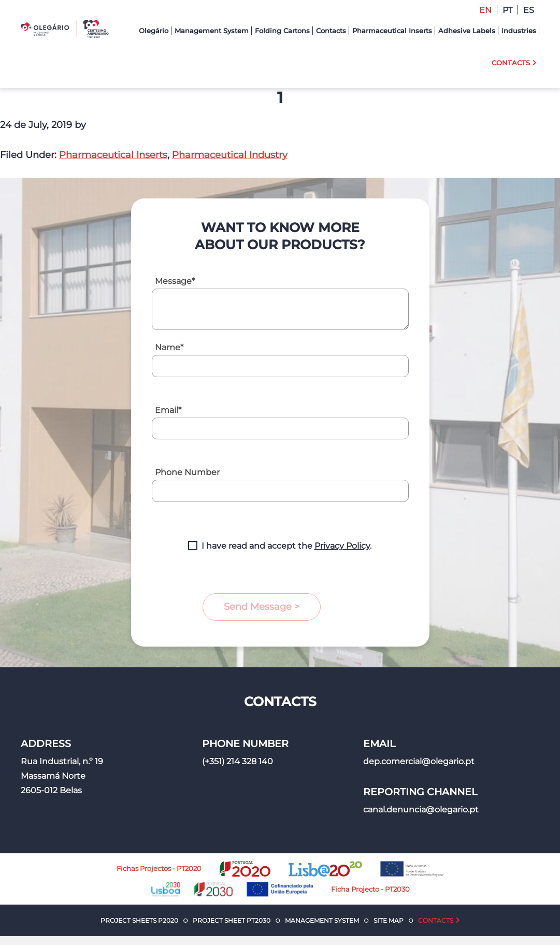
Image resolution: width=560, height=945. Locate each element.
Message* (175, 281)
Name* (169, 347)
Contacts (436, 920)
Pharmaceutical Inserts (113, 155)
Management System (322, 920)
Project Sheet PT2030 (232, 920)
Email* (168, 410)
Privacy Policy (342, 546)
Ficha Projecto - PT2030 (370, 889)
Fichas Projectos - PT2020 (159, 868)
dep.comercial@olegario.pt (419, 761)
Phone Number (187, 472)
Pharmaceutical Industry (230, 155)
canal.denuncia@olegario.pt (421, 810)
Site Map (389, 920)
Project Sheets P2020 (139, 920)
